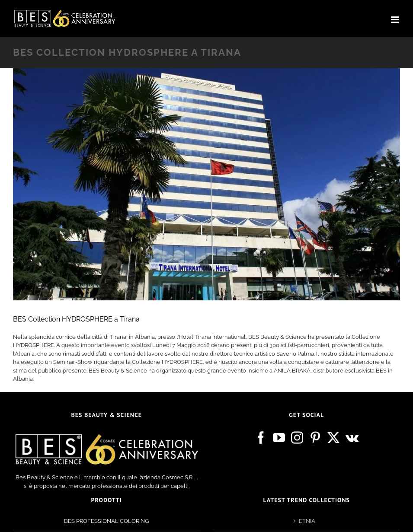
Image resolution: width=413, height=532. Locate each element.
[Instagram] (297, 438)
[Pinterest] (315, 438)
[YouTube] (279, 438)
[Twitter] (333, 438)
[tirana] (206, 184)
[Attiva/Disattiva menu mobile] (395, 20)
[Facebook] (261, 438)
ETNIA (307, 521)
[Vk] (352, 438)
